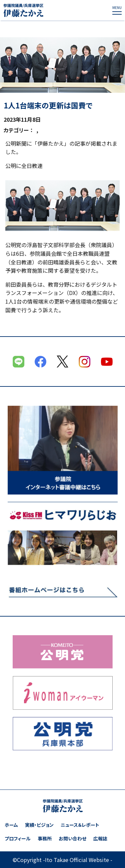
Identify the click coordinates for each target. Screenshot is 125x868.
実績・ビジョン (39, 825)
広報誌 (100, 839)
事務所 (45, 839)
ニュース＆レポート (80, 825)
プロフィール (18, 839)
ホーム (11, 825)
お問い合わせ (72, 839)
